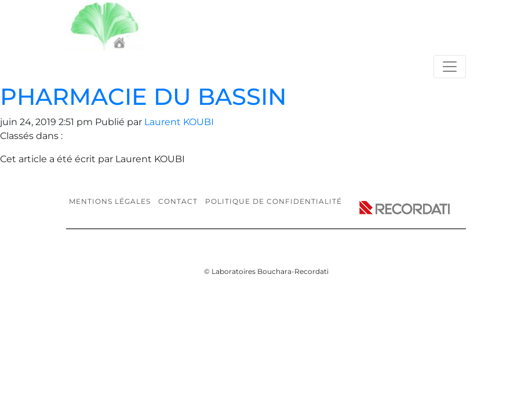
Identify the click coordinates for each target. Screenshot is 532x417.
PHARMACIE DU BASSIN (143, 96)
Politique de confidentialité (274, 201)
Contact (178, 201)
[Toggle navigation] (450, 67)
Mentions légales (110, 201)
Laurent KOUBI (179, 122)
